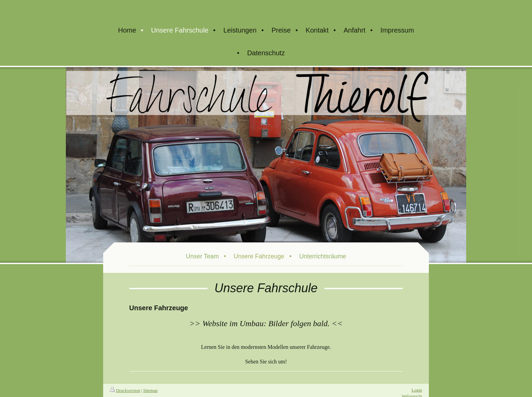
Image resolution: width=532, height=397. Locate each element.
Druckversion (125, 390)
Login (417, 390)
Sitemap (150, 390)
